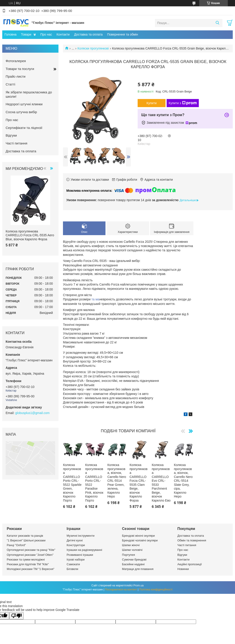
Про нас (46, 34)
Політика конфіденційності (156, 590)
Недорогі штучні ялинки (24, 104)
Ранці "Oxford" (16, 545)
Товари (26, 34)
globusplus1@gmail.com (32, 413)
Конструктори (76, 545)
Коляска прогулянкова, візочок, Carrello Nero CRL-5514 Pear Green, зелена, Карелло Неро (117, 481)
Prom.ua (138, 585)
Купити (152, 103)
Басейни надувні (133, 564)
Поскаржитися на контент (121, 590)
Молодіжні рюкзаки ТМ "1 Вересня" (31, 569)
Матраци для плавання (138, 569)
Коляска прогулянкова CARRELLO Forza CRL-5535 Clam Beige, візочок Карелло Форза (139, 483)
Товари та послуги (20, 69)
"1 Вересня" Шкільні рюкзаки (26, 540)
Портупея (129, 555)
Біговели (72, 569)
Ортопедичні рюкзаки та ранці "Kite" (31, 550)
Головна (10, 34)
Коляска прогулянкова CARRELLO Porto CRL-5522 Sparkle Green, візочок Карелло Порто (72, 483)
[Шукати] (217, 23)
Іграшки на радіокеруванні (84, 550)
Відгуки (11, 135)
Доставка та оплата (88, 34)
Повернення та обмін (122, 34)
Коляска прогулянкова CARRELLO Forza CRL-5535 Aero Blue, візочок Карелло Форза (30, 235)
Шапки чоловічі (132, 550)
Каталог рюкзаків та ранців (25, 536)
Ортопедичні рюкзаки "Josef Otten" (30, 555)
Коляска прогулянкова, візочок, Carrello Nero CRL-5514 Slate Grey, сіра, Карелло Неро (183, 481)
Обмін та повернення (192, 540)
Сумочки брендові (134, 560)
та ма (95, 299)
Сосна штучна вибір (21, 112)
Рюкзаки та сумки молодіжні (26, 560)
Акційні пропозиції (190, 564)
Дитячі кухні (75, 540)
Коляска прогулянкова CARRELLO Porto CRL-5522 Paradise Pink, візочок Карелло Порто (94, 483)
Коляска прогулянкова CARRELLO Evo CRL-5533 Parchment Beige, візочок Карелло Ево (161, 483)
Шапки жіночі (131, 545)
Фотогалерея (16, 61)
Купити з (183, 103)
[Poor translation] (16, 616)
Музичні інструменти (81, 536)
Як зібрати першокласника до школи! (29, 94)
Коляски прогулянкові (93, 48)
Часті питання (16, 143)
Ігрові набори (76, 560)
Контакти (63, 34)
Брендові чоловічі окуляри (140, 540)
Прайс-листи (16, 76)
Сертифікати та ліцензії (24, 128)
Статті (10, 84)
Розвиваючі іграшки (80, 555)
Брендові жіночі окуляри (139, 536)
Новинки (183, 569)
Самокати (73, 564)
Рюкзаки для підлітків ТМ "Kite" (28, 564)
